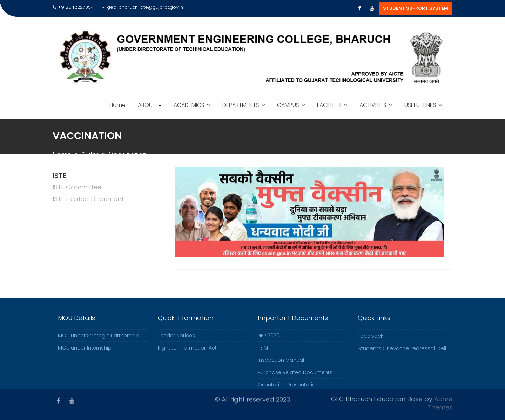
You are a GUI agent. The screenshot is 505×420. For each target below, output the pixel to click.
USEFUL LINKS (420, 105)
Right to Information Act (187, 352)
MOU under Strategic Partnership (99, 339)
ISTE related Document (88, 199)
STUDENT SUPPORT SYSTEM (416, 8)
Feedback (371, 340)
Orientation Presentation (288, 388)
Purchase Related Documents (295, 376)
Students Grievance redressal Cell (402, 352)
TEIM (263, 352)
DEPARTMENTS (241, 105)
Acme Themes (440, 402)
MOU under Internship (85, 352)
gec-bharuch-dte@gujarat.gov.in (142, 7)
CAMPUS (288, 105)
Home (117, 105)
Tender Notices (176, 339)
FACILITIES (329, 105)
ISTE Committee (77, 187)
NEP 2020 (269, 339)
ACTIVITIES (373, 105)
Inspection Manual (281, 364)
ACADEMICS (189, 105)
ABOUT (147, 105)
